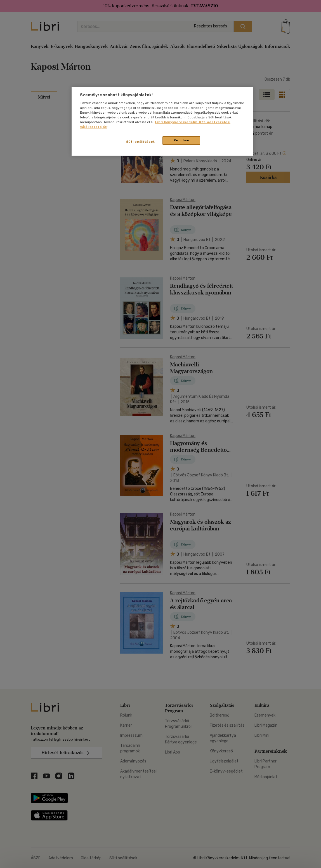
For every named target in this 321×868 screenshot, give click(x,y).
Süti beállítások (141, 142)
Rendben (181, 140)
